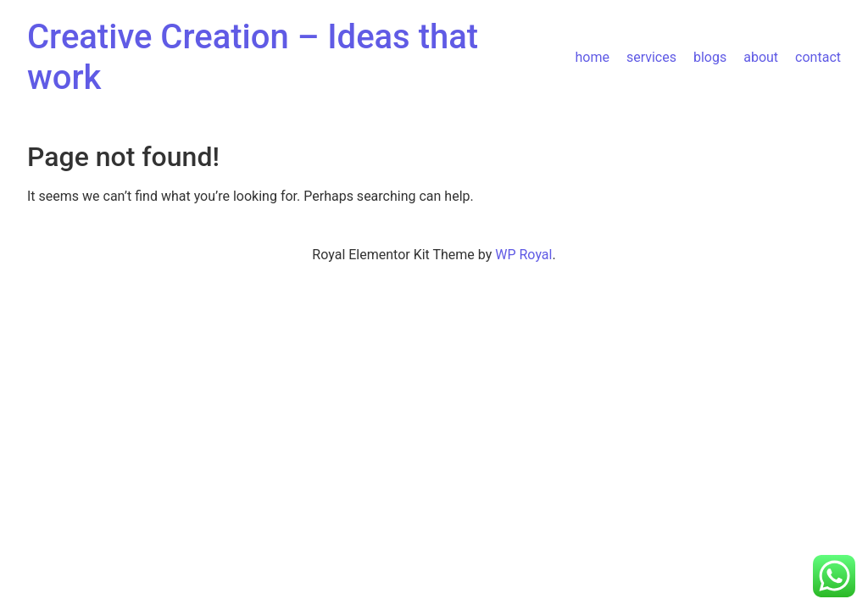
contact (818, 57)
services (651, 57)
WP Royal (523, 255)
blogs (710, 57)
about (761, 57)
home (592, 57)
